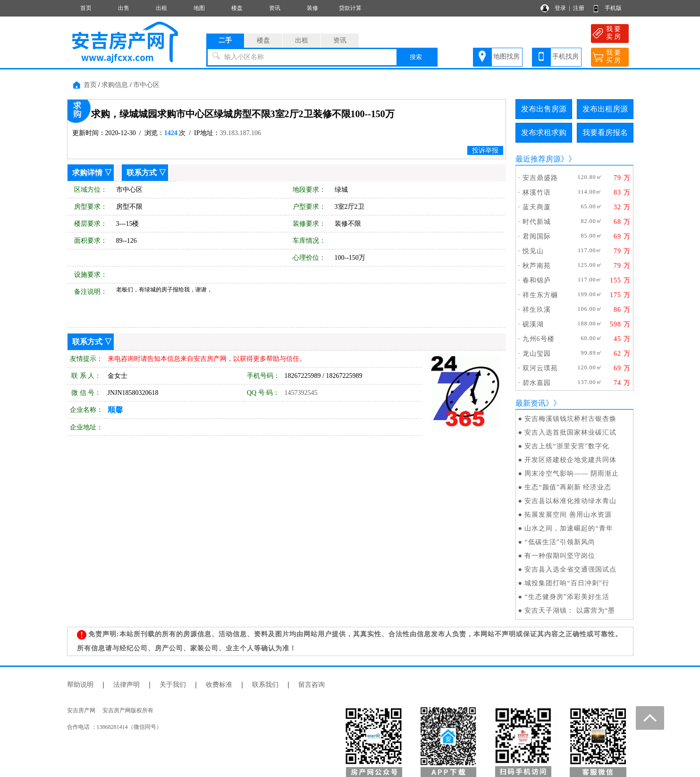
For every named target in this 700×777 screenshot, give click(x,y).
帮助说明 (80, 685)
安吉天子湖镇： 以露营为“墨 (570, 610)
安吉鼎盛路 (540, 178)
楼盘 (237, 8)
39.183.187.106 (241, 133)
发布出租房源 (605, 109)
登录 (560, 8)
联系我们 (265, 685)
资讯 (275, 8)
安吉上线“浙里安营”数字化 (567, 446)
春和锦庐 (537, 280)
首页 (86, 8)
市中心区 (146, 85)
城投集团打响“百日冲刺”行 (567, 583)
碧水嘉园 (537, 383)
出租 (161, 8)
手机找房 (565, 56)
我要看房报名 (605, 132)
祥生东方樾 (540, 295)
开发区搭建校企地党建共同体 (570, 460)
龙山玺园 (537, 354)
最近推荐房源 (538, 159)
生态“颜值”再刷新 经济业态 (568, 487)
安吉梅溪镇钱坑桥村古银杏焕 (570, 419)
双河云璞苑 (540, 368)
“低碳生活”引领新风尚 (560, 542)
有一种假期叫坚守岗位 (560, 556)
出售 (124, 8)
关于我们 (173, 685)
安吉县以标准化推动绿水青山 (570, 501)
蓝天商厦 (537, 207)
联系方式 (142, 173)
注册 (579, 8)
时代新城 (537, 222)
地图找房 (506, 56)
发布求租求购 (544, 132)
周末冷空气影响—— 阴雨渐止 (572, 474)
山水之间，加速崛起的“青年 (569, 528)
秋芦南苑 (537, 266)
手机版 (613, 8)
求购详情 (87, 173)
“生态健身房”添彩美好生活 (567, 597)
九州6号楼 (539, 339)
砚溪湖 (533, 324)
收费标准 (219, 685)
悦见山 (533, 251)
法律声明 (127, 685)
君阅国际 (537, 236)
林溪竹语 (537, 192)
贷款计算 (350, 8)
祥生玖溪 (537, 310)
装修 (312, 8)
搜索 (416, 57)
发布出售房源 (544, 109)
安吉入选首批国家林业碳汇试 (570, 432)
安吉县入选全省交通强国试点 (570, 569)
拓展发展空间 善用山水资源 (568, 515)
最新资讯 (531, 403)
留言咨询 (312, 685)
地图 (199, 8)
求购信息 (115, 85)
